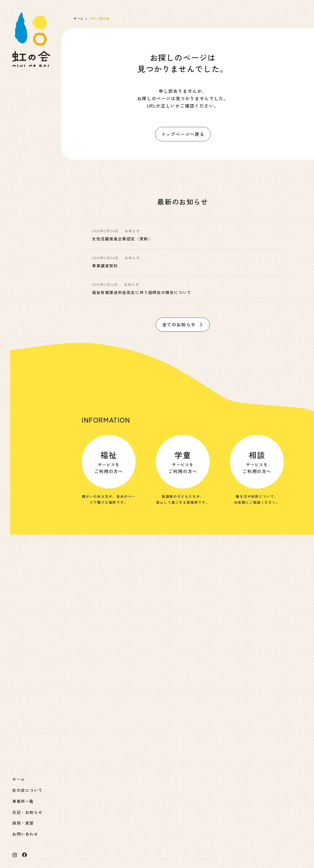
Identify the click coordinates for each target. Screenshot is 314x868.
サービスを (109, 462)
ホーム (79, 18)
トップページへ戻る (183, 134)
